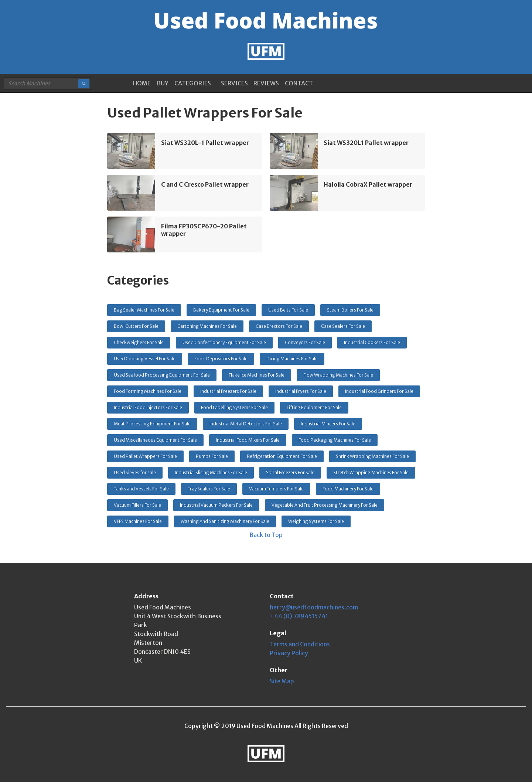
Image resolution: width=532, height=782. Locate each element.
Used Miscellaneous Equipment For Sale (155, 440)
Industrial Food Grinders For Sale (379, 391)
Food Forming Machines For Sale (148, 391)
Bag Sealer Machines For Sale (144, 310)
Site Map (282, 681)
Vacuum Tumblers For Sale (276, 489)
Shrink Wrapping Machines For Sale (372, 456)
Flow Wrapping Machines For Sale (338, 375)
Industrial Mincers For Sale (328, 424)
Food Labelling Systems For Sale (234, 407)
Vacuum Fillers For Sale (137, 505)
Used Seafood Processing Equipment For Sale (162, 375)
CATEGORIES (193, 83)
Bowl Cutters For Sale (136, 326)
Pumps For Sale (212, 456)
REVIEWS (266, 83)
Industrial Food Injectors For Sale (148, 407)
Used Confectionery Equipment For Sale (224, 342)
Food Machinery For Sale (348, 489)
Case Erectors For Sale (279, 326)
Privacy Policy (289, 653)
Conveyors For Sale (305, 342)
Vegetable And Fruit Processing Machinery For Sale (325, 505)
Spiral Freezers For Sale (290, 472)
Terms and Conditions (300, 644)
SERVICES (234, 83)
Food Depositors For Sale (221, 359)
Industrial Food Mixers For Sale (248, 440)
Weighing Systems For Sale (316, 521)
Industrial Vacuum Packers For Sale (216, 505)
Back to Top (266, 535)
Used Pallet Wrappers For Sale (145, 456)
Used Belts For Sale (288, 310)
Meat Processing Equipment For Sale (152, 424)
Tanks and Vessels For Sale (141, 489)
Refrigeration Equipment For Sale (282, 456)
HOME (142, 83)
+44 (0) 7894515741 (299, 616)
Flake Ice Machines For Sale (257, 375)
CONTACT (299, 83)
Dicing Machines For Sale (292, 359)
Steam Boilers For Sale (350, 310)
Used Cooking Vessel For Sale (145, 359)
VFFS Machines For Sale (138, 521)
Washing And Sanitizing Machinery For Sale (225, 521)
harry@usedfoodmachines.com (314, 607)
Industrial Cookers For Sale (372, 342)
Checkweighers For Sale (139, 342)
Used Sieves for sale (135, 472)
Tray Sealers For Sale (209, 489)
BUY (163, 83)
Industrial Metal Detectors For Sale (246, 424)
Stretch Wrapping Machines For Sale (371, 472)
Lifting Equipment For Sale (314, 407)
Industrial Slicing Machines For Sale (211, 472)
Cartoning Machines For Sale (207, 326)
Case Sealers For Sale (343, 326)
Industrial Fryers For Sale (301, 391)
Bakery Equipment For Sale (221, 310)
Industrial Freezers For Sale (228, 391)
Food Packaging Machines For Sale (335, 440)
